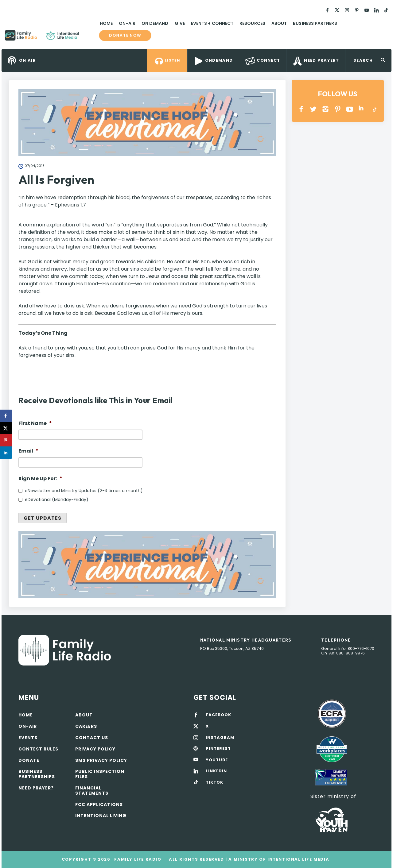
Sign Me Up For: (40, 479)
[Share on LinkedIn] (6, 453)
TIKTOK (214, 782)
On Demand (155, 23)
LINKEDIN (362, 109)
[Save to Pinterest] (6, 440)
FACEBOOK (218, 715)
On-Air (127, 23)
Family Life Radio (88, 38)
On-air (28, 726)
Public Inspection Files (100, 774)
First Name (35, 424)
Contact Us (92, 738)
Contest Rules (38, 749)
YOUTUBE (350, 109)
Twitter (314, 109)
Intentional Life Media (298, 859)
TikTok (374, 109)
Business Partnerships (37, 774)
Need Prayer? (36, 788)
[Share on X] (6, 428)
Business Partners (315, 23)
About (279, 23)
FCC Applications (99, 804)
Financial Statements (92, 791)
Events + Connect (212, 23)
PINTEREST (338, 109)
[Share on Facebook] (6, 416)
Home (106, 23)
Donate (29, 760)
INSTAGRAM (326, 109)
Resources (252, 23)
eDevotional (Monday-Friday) (57, 500)
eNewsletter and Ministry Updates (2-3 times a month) (84, 491)
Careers (86, 726)
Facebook (301, 109)
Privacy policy (95, 749)
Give (180, 23)
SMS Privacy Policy (101, 760)
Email (28, 451)
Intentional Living (101, 816)
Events (28, 738)
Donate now (125, 35)
